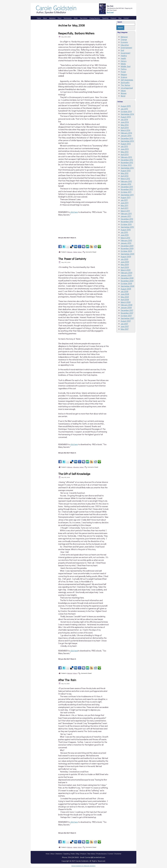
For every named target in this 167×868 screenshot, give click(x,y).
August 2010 (126, 230)
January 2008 (126, 308)
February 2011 (126, 214)
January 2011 (126, 216)
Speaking (67, 854)
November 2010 (127, 222)
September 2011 (127, 195)
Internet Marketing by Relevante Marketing (83, 866)
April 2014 (125, 128)
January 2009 (126, 275)
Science (124, 77)
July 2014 (124, 119)
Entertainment (126, 48)
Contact (111, 854)
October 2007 (126, 316)
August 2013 (126, 144)
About (53, 854)
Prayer (123, 72)
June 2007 (125, 326)
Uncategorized (127, 88)
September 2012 (127, 168)
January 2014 (126, 136)
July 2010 (124, 232)
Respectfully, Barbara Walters (76, 33)
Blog (78, 854)
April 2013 (125, 154)
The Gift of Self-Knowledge (74, 474)
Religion (124, 74)
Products (83, 854)
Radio (73, 854)
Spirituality (125, 82)
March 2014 (125, 130)
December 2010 (127, 219)
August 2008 (126, 289)
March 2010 (125, 238)
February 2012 (126, 181)
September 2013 (127, 141)
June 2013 (125, 149)
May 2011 (124, 205)
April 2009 (125, 267)
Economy (124, 42)
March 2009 (126, 270)
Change (124, 39)
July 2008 (124, 291)
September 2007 (127, 318)
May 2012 (125, 173)
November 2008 (127, 281)
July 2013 (124, 146)
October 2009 (126, 251)
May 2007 (125, 329)
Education (76, 467)
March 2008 (126, 302)
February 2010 (126, 240)
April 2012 (125, 176)
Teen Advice (91, 854)
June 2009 (125, 262)
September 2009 (127, 254)
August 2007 (126, 321)
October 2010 (126, 224)
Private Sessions (102, 854)
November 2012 (127, 162)
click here (74, 212)
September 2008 (127, 286)
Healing (124, 56)
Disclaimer (118, 854)
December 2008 (127, 278)
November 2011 (127, 189)
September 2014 (127, 114)
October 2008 (126, 283)
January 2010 (126, 243)
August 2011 (126, 197)
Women (124, 93)
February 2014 (126, 133)
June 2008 (125, 294)
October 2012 (126, 165)
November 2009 (127, 248)
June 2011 (125, 203)
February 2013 (126, 157)
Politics (124, 69)
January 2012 (126, 184)
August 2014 (126, 117)
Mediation (59, 854)
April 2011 (125, 208)
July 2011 (124, 200)
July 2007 (124, 324)
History (124, 61)
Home (48, 854)
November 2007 (127, 313)
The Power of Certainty (72, 259)
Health (123, 58)
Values (80, 252)
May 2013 (125, 152)
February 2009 (126, 273)
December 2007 (127, 310)
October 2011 (126, 192)
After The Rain (67, 680)
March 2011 (125, 211)
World (123, 96)
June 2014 (125, 122)
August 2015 (126, 106)
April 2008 (125, 300)
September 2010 (127, 227)
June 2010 (125, 235)
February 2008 (126, 305)
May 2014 (125, 125)
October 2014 (126, 111)
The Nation (125, 85)
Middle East (126, 66)
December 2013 (127, 138)
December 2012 (127, 160)
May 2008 (125, 297)
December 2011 (127, 187)
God (122, 50)
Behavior (70, 252)
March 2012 (125, 179)
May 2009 (125, 265)
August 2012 (126, 171)
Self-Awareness (127, 80)
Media (75, 252)
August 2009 (126, 257)
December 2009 (127, 246)
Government (126, 53)
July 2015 (124, 109)
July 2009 (124, 259)
